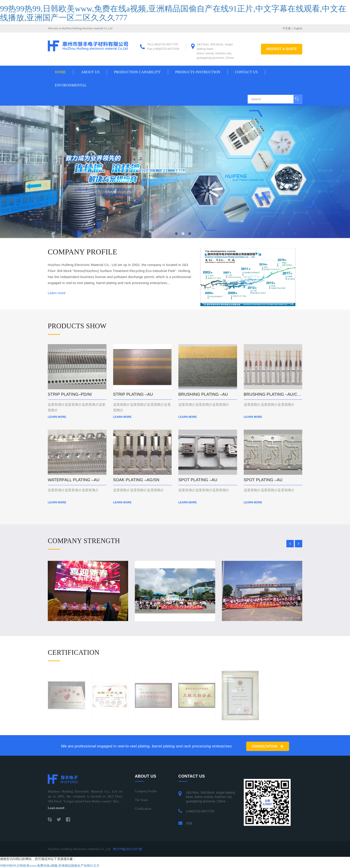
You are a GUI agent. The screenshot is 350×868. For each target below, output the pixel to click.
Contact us (246, 72)
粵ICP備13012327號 (127, 849)
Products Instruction (198, 72)
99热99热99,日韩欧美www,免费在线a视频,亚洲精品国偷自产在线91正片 (50, 866)
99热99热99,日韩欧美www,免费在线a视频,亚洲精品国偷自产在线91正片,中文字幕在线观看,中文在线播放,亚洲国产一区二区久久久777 (173, 13)
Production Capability (137, 72)
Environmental (71, 85)
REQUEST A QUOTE (282, 49)
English (298, 28)
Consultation (268, 746)
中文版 (287, 28)
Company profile (146, 791)
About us (90, 72)
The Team (141, 800)
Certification (143, 809)
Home (60, 72)
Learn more (57, 293)
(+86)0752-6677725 (200, 811)
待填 (189, 823)
